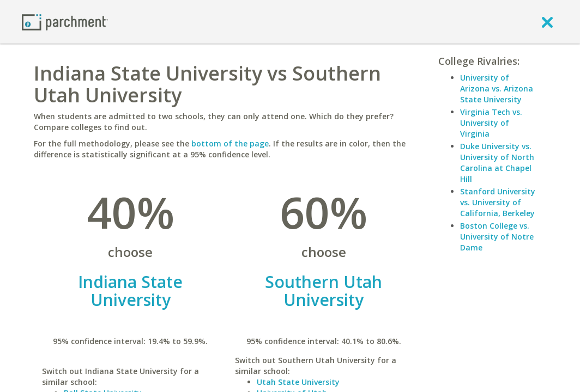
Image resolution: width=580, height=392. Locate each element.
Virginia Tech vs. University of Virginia (491, 123)
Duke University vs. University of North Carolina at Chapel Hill (497, 163)
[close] (547, 22)
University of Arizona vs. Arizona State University (497, 88)
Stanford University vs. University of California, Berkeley (498, 202)
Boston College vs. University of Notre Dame (497, 237)
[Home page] (65, 22)
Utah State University (298, 382)
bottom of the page (230, 143)
